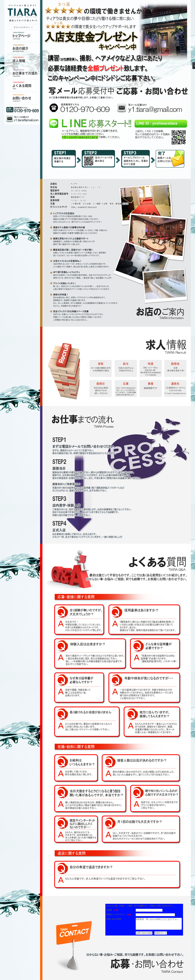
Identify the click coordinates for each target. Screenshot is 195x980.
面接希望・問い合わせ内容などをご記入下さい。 (156, 927)
